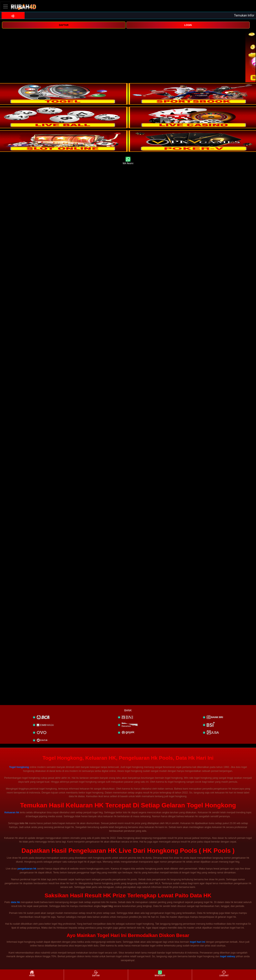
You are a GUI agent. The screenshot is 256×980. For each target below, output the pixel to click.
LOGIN (188, 25)
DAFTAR (64, 25)
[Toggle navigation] (6, 6)
